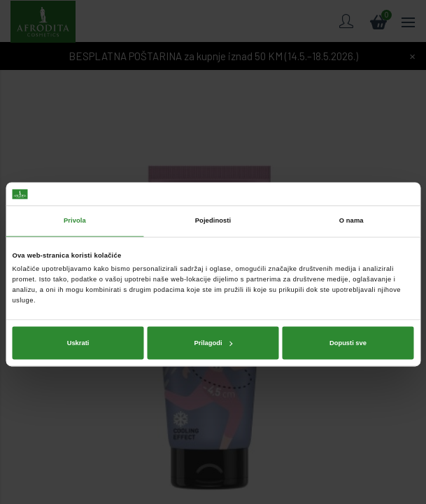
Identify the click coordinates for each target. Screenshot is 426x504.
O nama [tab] (352, 199)
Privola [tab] (75, 199)
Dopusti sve (348, 321)
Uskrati (78, 321)
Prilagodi (213, 321)
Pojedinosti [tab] (213, 199)
